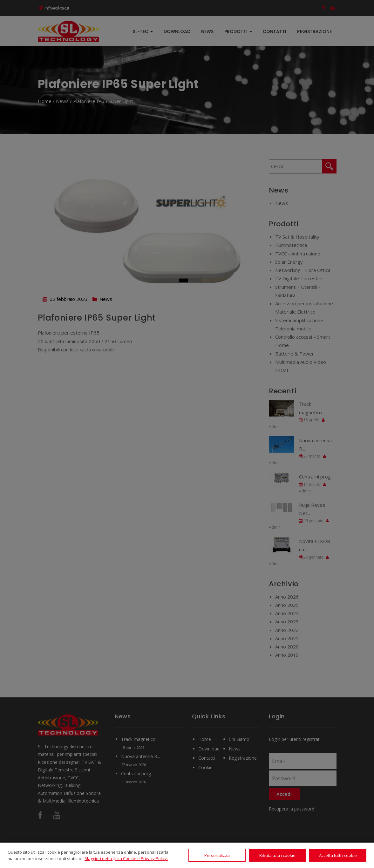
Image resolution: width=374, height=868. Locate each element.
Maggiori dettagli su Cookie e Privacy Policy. (126, 858)
